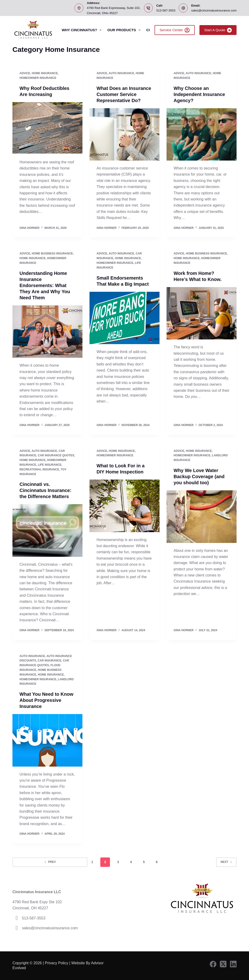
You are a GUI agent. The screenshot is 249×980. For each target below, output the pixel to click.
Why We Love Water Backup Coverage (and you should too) (199, 477)
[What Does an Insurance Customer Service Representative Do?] (124, 135)
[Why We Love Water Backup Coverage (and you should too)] (202, 517)
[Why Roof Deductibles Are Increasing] (47, 128)
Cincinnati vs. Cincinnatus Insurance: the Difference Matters (45, 490)
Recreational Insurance (39, 469)
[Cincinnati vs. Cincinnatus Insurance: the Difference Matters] (47, 530)
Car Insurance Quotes (56, 455)
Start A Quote (218, 30)
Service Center (175, 30)
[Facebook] (213, 964)
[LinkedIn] (233, 964)
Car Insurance (49, 661)
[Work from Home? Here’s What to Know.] (202, 313)
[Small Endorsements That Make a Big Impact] (124, 318)
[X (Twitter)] (223, 964)
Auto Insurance (121, 73)
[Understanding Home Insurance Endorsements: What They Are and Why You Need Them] (47, 332)
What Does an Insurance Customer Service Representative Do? (124, 94)
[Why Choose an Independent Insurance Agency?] (202, 135)
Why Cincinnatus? (83, 30)
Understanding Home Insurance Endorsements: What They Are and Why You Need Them (45, 285)
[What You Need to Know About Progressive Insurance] (47, 740)
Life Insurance (50, 465)
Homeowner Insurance (38, 78)
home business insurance (52, 254)
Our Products (125, 30)
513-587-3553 (166, 10)
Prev (50, 862)
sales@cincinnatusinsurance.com (214, 10)
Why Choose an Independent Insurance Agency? (199, 94)
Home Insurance (45, 73)
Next (226, 862)
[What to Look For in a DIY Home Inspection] (124, 506)
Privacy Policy (57, 963)
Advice (25, 73)
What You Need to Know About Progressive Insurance (46, 700)
